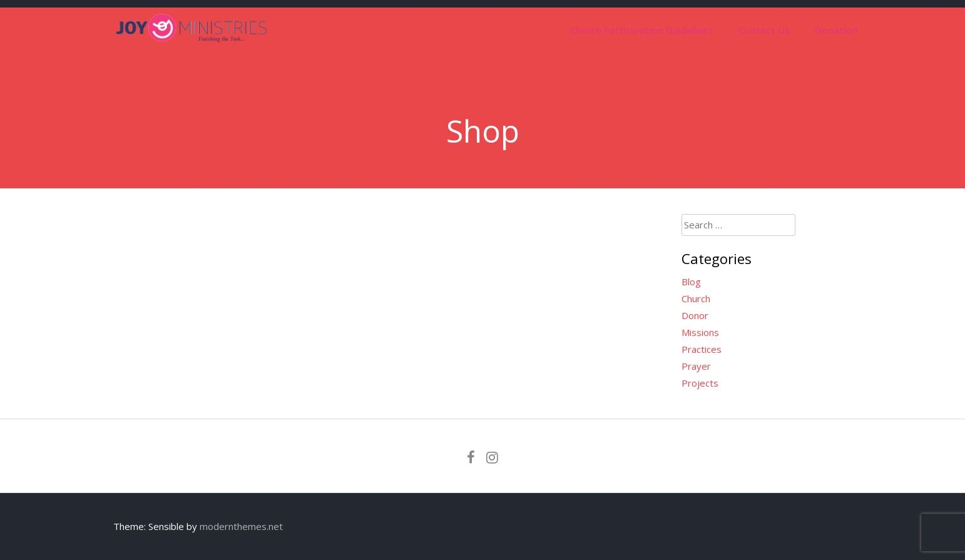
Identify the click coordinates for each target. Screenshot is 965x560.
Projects (700, 383)
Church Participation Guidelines (642, 30)
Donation (836, 30)
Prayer (696, 366)
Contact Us (764, 30)
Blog (691, 282)
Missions (700, 332)
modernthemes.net (241, 526)
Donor (695, 315)
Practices (702, 349)
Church (696, 298)
